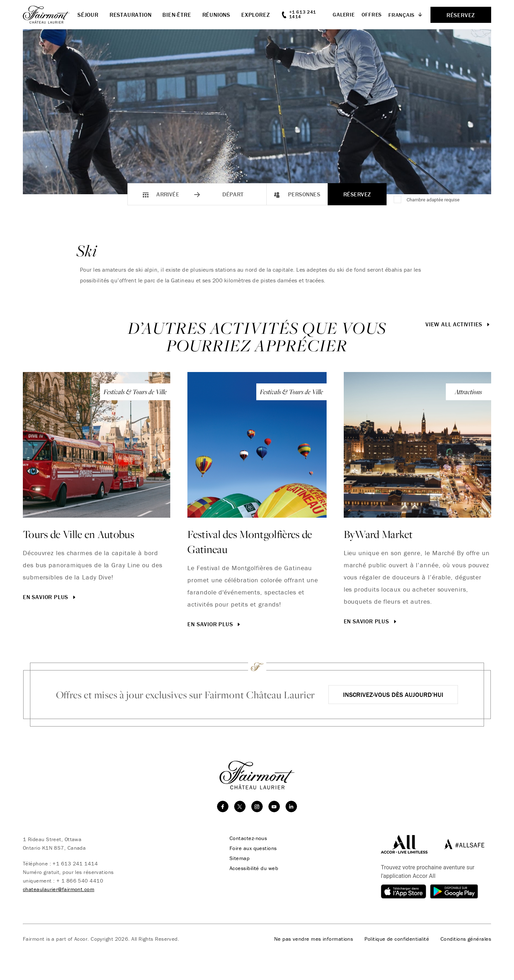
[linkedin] (291, 806)
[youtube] (274, 806)
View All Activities (458, 324)
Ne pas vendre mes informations (314, 939)
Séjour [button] (88, 15)
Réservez (357, 194)
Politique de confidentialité (397, 939)
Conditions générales (466, 939)
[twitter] (240, 806)
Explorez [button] (256, 15)
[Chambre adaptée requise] (398, 200)
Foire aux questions (253, 848)
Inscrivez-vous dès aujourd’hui (393, 695)
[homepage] (50, 15)
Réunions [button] (216, 15)
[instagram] (257, 806)
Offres (372, 14)
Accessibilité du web (254, 868)
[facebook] (223, 806)
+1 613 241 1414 (75, 863)
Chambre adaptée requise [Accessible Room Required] (433, 200)
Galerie (344, 14)
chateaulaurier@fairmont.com (59, 889)
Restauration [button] (131, 15)
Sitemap (240, 858)
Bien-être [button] (177, 15)
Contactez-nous (248, 838)
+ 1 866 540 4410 (80, 881)
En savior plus (50, 597)
